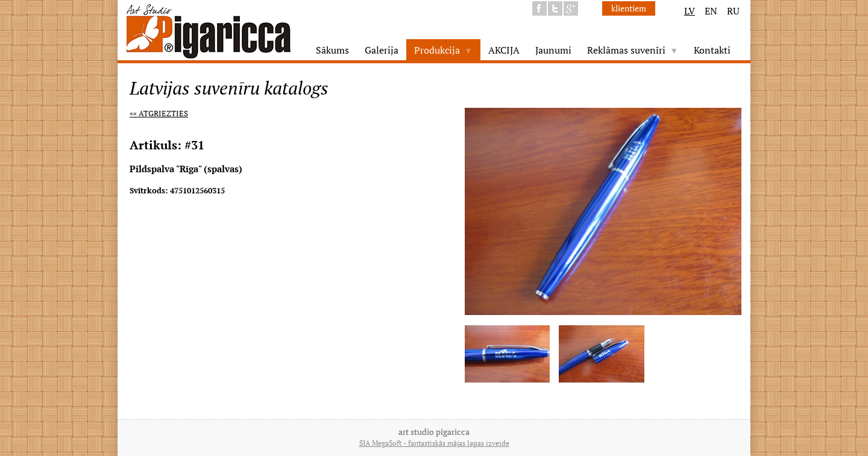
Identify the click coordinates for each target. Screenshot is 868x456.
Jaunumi (553, 50)
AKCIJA (504, 50)
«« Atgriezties (159, 113)
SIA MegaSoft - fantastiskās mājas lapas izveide (434, 443)
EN (711, 11)
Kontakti (712, 50)
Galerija (382, 50)
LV (690, 11)
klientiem (629, 8)
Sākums (332, 50)
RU (733, 11)
